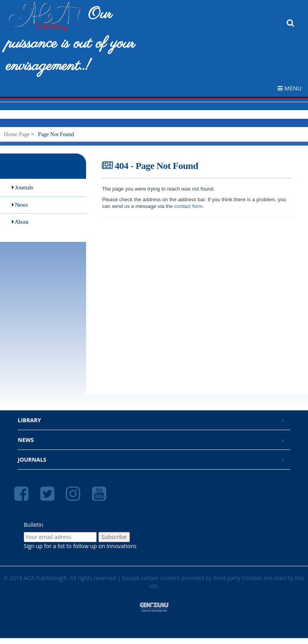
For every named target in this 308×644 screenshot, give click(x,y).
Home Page (17, 134)
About (20, 222)
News (20, 205)
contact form (188, 206)
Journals (23, 187)
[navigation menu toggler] (293, 88)
